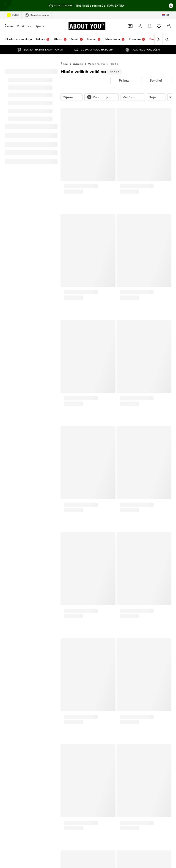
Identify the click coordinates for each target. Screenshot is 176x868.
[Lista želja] (159, 26)
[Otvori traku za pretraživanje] (165, 40)
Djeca (39, 26)
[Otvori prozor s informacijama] (171, 6)
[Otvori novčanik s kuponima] (130, 26)
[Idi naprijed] (158, 39)
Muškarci (24, 26)
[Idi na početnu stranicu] (87, 26)
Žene (9, 26)
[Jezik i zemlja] (166, 15)
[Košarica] (169, 26)
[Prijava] (140, 26)
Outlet (13, 15)
